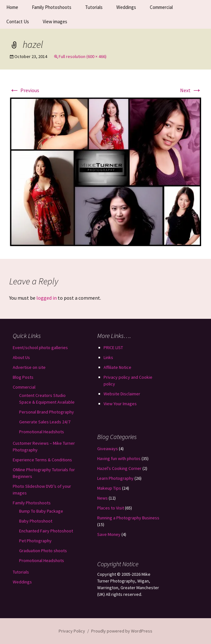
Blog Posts (23, 377)
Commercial (161, 7)
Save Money (109, 534)
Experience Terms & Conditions (42, 460)
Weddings (126, 7)
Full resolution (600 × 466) (83, 56)
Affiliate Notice (117, 367)
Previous (24, 90)
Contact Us (18, 22)
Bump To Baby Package (41, 511)
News (102, 498)
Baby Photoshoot (36, 521)
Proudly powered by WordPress (122, 631)
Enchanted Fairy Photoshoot (46, 531)
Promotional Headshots (42, 432)
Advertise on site (29, 367)
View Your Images (120, 404)
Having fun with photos (119, 458)
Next (191, 90)
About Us (21, 357)
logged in (47, 298)
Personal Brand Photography (47, 412)
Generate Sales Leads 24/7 (45, 422)
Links (108, 357)
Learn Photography (115, 478)
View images (55, 22)
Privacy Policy (72, 631)
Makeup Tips (109, 488)
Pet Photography (35, 541)
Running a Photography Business (128, 518)
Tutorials (94, 7)
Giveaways (108, 449)
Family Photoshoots (52, 7)
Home (12, 7)
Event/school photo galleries (40, 348)
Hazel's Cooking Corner (119, 468)
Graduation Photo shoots (43, 551)
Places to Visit (111, 508)
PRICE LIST (113, 348)
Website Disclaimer (122, 394)
